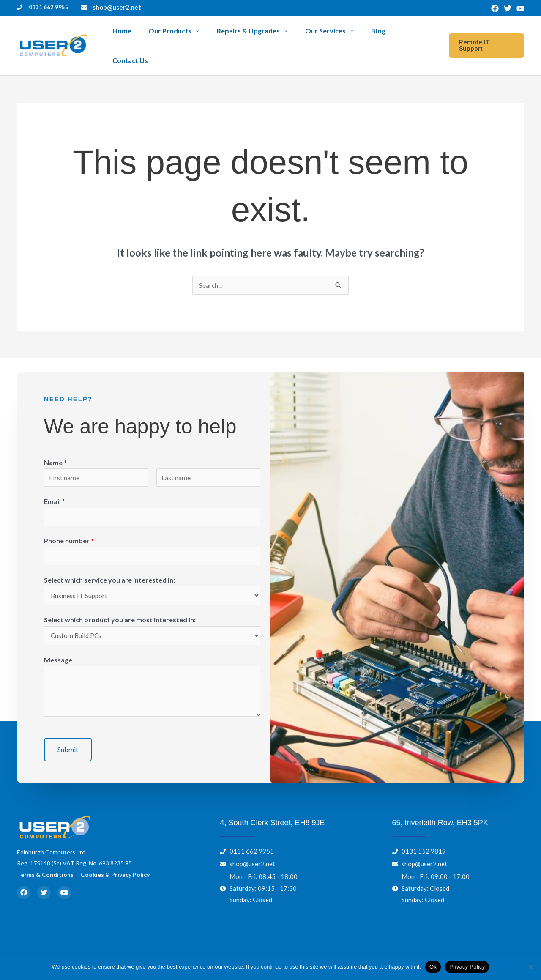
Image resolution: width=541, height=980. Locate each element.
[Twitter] (508, 8)
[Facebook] (495, 8)
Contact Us (415, 36)
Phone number (69, 523)
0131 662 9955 (49, 7)
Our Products (193, 36)
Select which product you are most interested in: (120, 604)
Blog (380, 36)
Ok (433, 967)
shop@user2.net (117, 7)
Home (152, 36)
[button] (486, 36)
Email (55, 483)
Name (55, 443)
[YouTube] (520, 8)
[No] (530, 967)
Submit (68, 735)
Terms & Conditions (45, 860)
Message (58, 645)
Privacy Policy (467, 967)
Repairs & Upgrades (264, 36)
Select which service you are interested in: (109, 563)
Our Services (334, 36)
